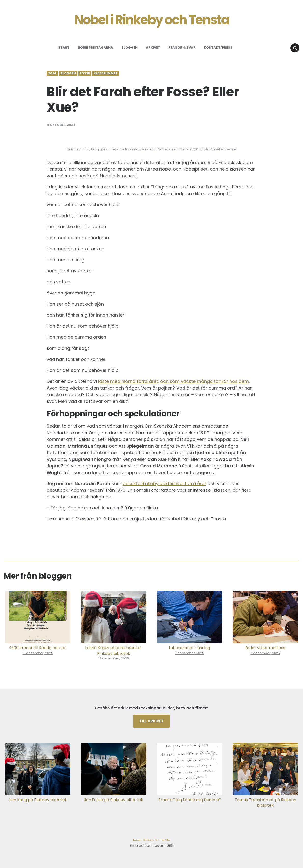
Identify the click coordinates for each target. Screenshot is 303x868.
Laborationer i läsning (189, 648)
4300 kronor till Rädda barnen (38, 648)
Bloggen (130, 48)
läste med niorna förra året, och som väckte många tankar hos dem (173, 381)
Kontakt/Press (218, 48)
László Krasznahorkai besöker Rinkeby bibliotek (114, 651)
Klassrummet (106, 73)
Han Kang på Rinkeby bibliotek (38, 800)
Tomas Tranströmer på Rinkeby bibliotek (265, 803)
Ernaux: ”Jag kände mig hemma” (190, 800)
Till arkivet (151, 721)
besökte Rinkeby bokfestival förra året (164, 483)
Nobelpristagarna (95, 48)
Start (64, 48)
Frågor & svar (182, 48)
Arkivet (153, 48)
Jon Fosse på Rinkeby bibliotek (113, 800)
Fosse (85, 73)
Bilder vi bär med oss (265, 648)
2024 (52, 73)
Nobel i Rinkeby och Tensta (151, 20)
